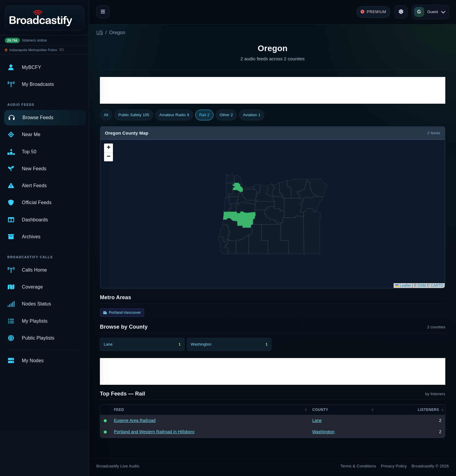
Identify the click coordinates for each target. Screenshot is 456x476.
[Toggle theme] (401, 12)
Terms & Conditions (358, 466)
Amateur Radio (174, 115)
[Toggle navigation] (103, 12)
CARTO (437, 286)
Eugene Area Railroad (135, 420)
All (106, 115)
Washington (324, 432)
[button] (109, 148)
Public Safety (134, 115)
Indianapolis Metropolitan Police (33, 50)
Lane (317, 420)
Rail (204, 115)
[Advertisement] (273, 90)
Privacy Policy (394, 466)
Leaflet (403, 286)
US (100, 33)
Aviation (252, 115)
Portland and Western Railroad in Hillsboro (154, 432)
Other (226, 115)
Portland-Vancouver (122, 313)
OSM (422, 286)
